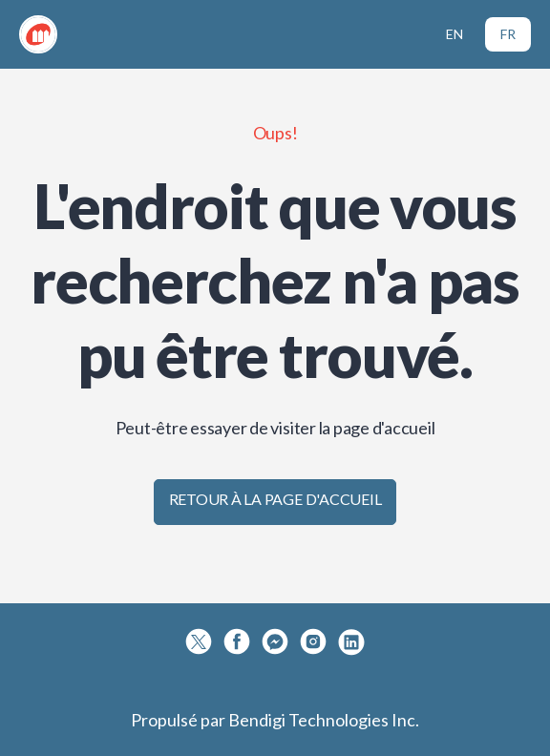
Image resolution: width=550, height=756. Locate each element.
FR (508, 34)
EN (455, 34)
